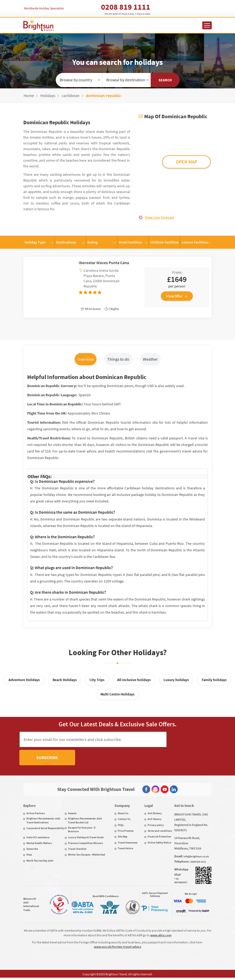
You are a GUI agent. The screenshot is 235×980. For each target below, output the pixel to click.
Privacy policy (156, 826)
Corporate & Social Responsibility (45, 829)
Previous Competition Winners (85, 844)
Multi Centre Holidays (117, 694)
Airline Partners (36, 814)
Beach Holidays (65, 680)
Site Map (123, 838)
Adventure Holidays (24, 680)
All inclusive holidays (134, 680)
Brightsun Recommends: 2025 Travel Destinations (43, 821)
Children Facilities (164, 242)
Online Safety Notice (159, 844)
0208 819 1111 (126, 7)
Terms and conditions (160, 832)
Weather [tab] (150, 359)
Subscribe (191, 739)
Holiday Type (35, 242)
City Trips (97, 680)
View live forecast (160, 217)
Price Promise (126, 832)
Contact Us (124, 820)
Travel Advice (125, 849)
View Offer (177, 296)
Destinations (66, 242)
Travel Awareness (128, 844)
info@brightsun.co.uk (196, 857)
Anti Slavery (155, 820)
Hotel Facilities (130, 242)
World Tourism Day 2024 (40, 862)
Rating (93, 242)
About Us (123, 814)
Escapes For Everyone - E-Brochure (82, 831)
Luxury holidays (176, 680)
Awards (72, 814)
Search (165, 80)
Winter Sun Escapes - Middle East (87, 856)
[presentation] (117, 761)
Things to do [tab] (118, 359)
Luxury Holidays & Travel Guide (86, 838)
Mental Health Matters (39, 844)
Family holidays (214, 680)
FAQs (121, 826)
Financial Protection (159, 838)
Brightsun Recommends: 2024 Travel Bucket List (85, 821)
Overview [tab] (86, 359)
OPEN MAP (186, 162)
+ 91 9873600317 (181, 882)
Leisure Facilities (195, 242)
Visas (29, 856)
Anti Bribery (155, 814)
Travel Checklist (77, 850)
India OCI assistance (38, 838)
